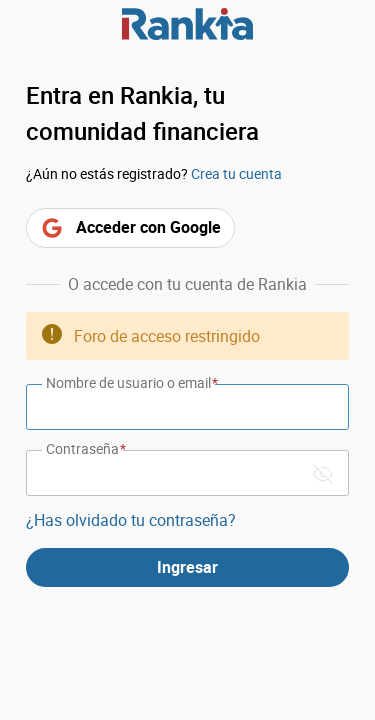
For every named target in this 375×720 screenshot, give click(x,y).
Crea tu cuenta (236, 173)
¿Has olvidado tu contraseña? (131, 520)
